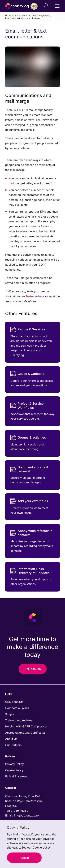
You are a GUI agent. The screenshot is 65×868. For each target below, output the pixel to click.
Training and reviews (19, 720)
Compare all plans (17, 708)
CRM (16, 15)
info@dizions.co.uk (27, 815)
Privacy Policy (14, 764)
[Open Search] (46, 6)
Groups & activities (28, 438)
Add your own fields (29, 501)
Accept (24, 858)
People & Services (28, 329)
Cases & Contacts (27, 374)
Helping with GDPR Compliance (26, 726)
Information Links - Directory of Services (30, 571)
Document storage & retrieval (29, 469)
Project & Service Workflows (27, 405)
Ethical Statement (16, 776)
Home (8, 15)
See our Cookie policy (36, 848)
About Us (11, 739)
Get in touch (33, 669)
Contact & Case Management (35, 15)
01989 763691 (21, 811)
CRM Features (14, 702)
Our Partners (13, 745)
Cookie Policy (14, 770)
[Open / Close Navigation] (57, 6)
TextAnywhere (35, 296)
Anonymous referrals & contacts (31, 533)
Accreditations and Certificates (25, 733)
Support (10, 714)
